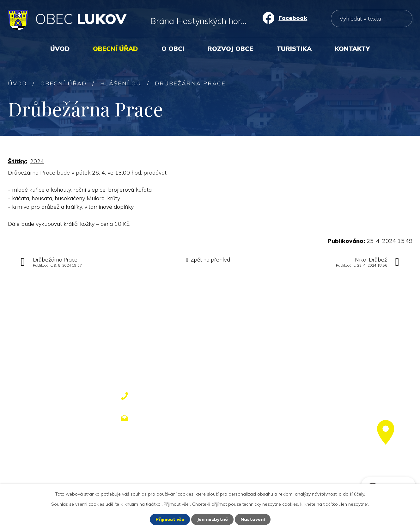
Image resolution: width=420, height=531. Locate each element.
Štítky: (18, 161)
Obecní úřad (116, 49)
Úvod (60, 49)
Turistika (294, 49)
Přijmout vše (170, 519)
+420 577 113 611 (166, 396)
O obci (173, 49)
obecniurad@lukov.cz (172, 418)
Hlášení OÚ (121, 83)
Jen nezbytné (212, 519)
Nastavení (253, 519)
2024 (37, 161)
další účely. (354, 494)
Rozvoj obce (230, 49)
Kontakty (352, 49)
